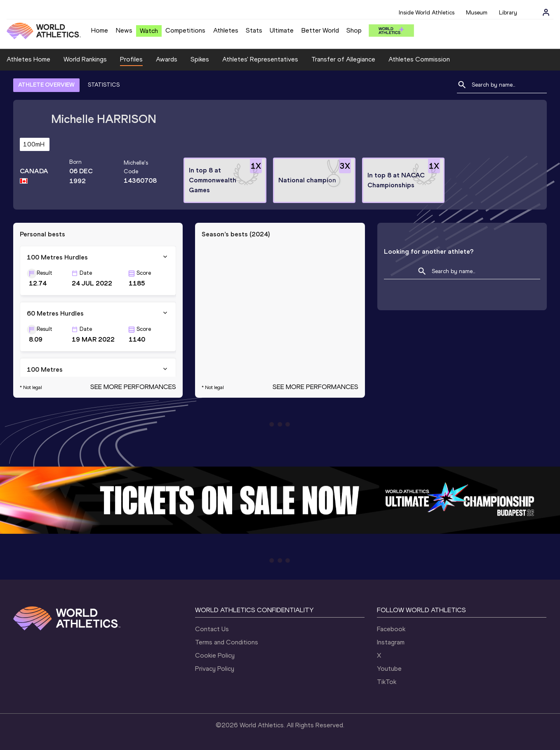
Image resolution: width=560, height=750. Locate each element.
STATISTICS (104, 85)
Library (508, 13)
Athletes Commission (419, 59)
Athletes (226, 30)
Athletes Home (28, 59)
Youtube (389, 669)
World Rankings (85, 59)
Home (100, 30)
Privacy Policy (215, 669)
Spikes (200, 59)
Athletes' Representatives (260, 59)
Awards (167, 59)
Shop (354, 30)
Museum (477, 13)
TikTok (387, 682)
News (124, 30)
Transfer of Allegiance (343, 59)
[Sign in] (546, 12)
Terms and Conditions (227, 642)
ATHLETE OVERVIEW (46, 85)
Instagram (391, 642)
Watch (149, 31)
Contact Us (212, 629)
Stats (254, 30)
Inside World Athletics (427, 13)
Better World (320, 30)
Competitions (185, 30)
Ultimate (282, 30)
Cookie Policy (215, 655)
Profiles (131, 59)
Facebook (391, 629)
